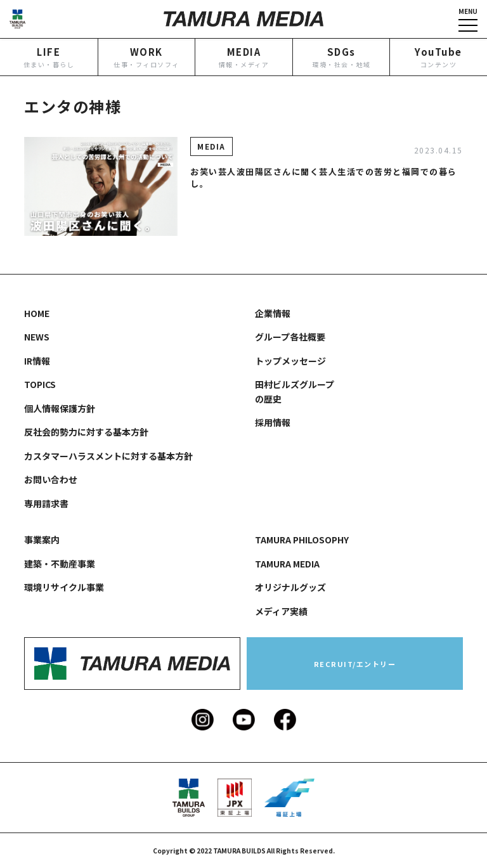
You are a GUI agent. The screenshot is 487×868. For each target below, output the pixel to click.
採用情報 (273, 422)
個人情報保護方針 (60, 408)
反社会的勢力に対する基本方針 (86, 432)
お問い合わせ (51, 479)
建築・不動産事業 (60, 564)
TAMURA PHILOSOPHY (302, 540)
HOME (37, 313)
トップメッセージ (290, 361)
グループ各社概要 (290, 337)
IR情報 (37, 361)
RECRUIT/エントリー (355, 664)
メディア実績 (281, 611)
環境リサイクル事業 (64, 587)
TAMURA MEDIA (287, 564)
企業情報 (273, 313)
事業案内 (42, 540)
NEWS (37, 337)
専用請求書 (46, 503)
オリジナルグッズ (290, 587)
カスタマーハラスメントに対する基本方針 (108, 456)
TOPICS (40, 384)
